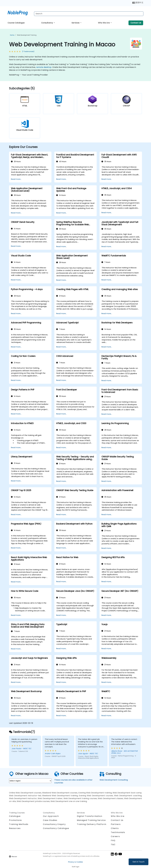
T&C (113, 844)
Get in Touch (138, 862)
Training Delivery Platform (92, 824)
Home (12, 35)
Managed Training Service (91, 820)
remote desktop (44, 67)
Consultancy (47, 23)
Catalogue (15, 816)
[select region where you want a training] (30, 781)
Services (76, 23)
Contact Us (136, 23)
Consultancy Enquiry (54, 824)
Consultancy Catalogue (56, 828)
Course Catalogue (16, 23)
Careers (115, 836)
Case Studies (50, 820)
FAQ (113, 840)
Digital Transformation (90, 816)
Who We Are (104, 23)
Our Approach (51, 816)
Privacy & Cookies (75, 862)
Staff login (76, 867)
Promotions (15, 820)
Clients (115, 828)
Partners (116, 824)
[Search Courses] (89, 14)
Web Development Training (27, 35)
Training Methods (19, 824)
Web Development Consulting (114, 780)
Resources (15, 828)
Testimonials (118, 832)
